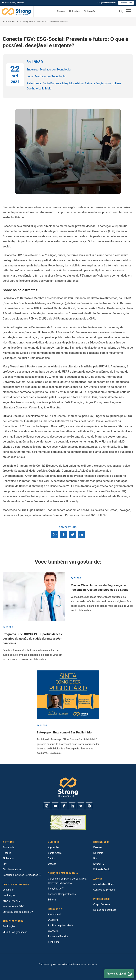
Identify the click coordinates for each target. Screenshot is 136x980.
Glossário (53, 931)
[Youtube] (55, 806)
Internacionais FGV (13, 906)
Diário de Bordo (102, 869)
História (7, 853)
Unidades (74, 11)
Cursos (61, 11)
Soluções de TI (56, 889)
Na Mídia (98, 853)
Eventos (40, 22)
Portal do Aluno (126, 3)
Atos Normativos (12, 869)
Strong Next (28, 22)
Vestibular (8, 890)
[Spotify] (89, 806)
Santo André (55, 853)
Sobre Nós (8, 847)
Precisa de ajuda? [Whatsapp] (119, 974)
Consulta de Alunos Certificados (22, 875)
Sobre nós (90, 11)
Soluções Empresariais (106, 3)
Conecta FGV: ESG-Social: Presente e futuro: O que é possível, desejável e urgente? (59, 22)
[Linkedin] (72, 806)
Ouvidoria (53, 920)
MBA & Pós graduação (15, 932)
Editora (52, 900)
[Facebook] (64, 806)
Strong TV (99, 864)
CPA (5, 864)
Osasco (52, 864)
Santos (52, 858)
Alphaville (53, 847)
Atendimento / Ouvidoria (13, 3)
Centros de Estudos (104, 890)
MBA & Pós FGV (11, 901)
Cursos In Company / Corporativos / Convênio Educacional (68, 881)
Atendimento (55, 914)
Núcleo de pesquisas (105, 910)
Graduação (9, 895)
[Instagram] (47, 806)
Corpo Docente (102, 904)
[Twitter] (81, 806)
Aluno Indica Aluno (104, 884)
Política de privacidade (60, 925)
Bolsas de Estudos (58, 937)
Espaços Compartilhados (62, 894)
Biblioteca (8, 858)
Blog (96, 858)
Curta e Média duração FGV (18, 912)
